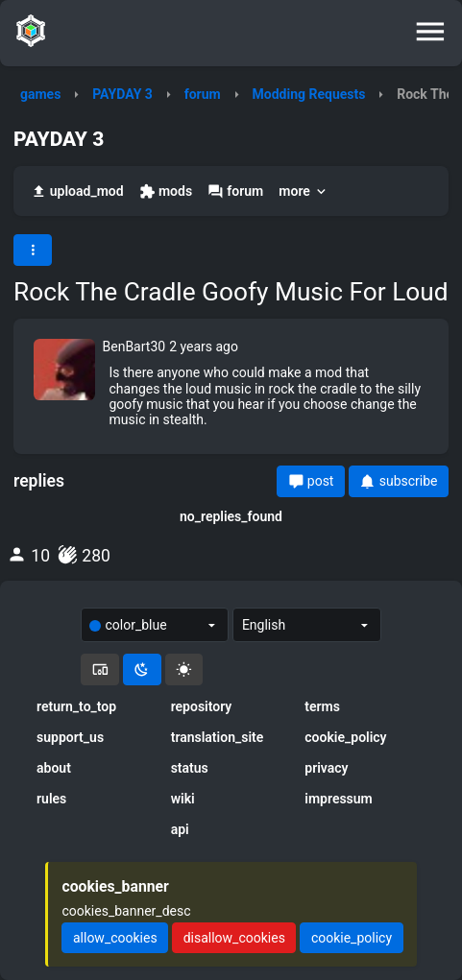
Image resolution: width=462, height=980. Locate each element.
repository (202, 706)
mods (166, 191)
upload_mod (77, 191)
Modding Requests (309, 94)
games (40, 94)
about (54, 768)
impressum (339, 799)
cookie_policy (345, 737)
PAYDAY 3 (122, 94)
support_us (70, 737)
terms (322, 706)
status (190, 768)
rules (51, 799)
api (180, 829)
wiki (183, 799)
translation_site (218, 737)
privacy (326, 768)
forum (203, 94)
